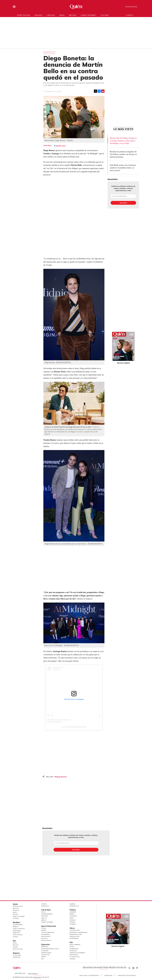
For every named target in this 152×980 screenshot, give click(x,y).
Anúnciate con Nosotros (127, 975)
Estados (73, 920)
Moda (62, 15)
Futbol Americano (48, 932)
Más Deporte (46, 936)
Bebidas (16, 927)
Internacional (46, 953)
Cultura (105, 15)
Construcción (75, 930)
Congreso (73, 916)
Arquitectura (75, 936)
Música (44, 920)
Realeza (38, 15)
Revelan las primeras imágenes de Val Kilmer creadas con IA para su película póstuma (123, 154)
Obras (44, 957)
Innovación (74, 955)
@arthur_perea (61, 146)
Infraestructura (76, 934)
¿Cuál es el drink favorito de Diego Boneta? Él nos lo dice (68, 427)
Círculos (51, 15)
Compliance (108, 975)
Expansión (46, 944)
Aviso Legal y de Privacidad (89, 975)
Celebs (15, 947)
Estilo (43, 912)
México (72, 914)
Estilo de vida (18, 949)
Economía (45, 951)
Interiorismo (74, 938)
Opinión (44, 904)
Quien (129, 968)
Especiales (45, 906)
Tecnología (45, 955)
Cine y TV (44, 918)
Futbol (44, 928)
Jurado (15, 937)
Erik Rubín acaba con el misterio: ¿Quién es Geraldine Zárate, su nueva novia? (123, 168)
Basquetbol (46, 934)
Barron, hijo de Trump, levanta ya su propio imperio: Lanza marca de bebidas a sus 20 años (123, 141)
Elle (14, 941)
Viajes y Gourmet (19, 916)
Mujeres (16, 953)
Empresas (45, 947)
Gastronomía (18, 925)
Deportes (45, 916)
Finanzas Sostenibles (77, 953)
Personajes (17, 931)
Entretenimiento (47, 914)
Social (72, 947)
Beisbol (44, 930)
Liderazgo (17, 957)
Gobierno (73, 912)
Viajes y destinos (19, 929)
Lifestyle (44, 938)
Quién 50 (130, 15)
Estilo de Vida (18, 935)
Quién (15, 904)
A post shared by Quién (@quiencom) (74, 727)
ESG (43, 959)
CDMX (71, 918)
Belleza (73, 15)
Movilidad (73, 951)
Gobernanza (74, 949)
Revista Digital (131, 7)
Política (73, 910)
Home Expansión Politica (50, 949)
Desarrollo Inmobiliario (78, 932)
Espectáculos (24, 15)
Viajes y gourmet (88, 15)
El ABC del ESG (75, 957)
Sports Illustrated (49, 926)
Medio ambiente (75, 945)
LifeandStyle (74, 906)
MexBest (16, 922)
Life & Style (46, 910)
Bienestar (16, 933)
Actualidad (17, 955)
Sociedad (73, 924)
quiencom (135, 968)
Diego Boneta (61, 777)
